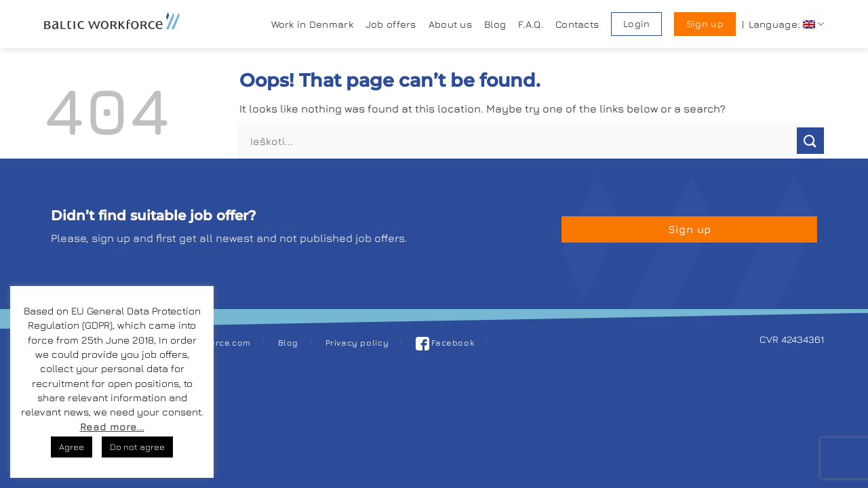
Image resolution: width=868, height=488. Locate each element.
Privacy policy (357, 343)
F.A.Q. (531, 24)
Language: (786, 24)
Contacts (577, 24)
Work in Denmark (312, 24)
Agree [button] (72, 447)
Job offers (391, 24)
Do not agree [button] (137, 447)
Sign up (705, 24)
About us (450, 24)
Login (636, 24)
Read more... (112, 427)
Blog (495, 24)
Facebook (445, 343)
